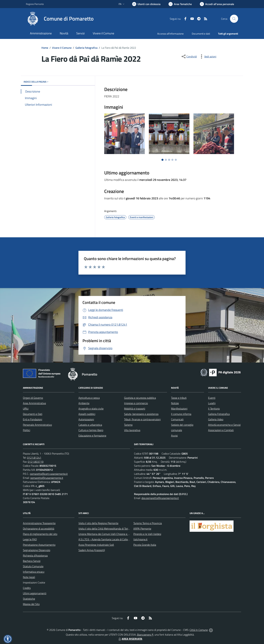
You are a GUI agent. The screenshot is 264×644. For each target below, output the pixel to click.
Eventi (212, 398)
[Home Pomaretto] (60, 19)
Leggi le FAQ (30, 539)
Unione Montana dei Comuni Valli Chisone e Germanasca (110, 534)
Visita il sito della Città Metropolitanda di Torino (105, 529)
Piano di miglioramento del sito (40, 534)
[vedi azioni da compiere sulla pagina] (208, 56)
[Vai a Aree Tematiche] (180, 4)
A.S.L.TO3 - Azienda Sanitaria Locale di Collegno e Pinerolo (111, 539)
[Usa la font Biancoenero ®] (146, 4)
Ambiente (84, 403)
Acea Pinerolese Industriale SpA (96, 545)
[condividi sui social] (189, 56)
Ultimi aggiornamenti (35, 593)
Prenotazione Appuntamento (39, 545)
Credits (27, 588)
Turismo (128, 425)
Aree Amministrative (34, 403)
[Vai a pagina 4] (172, 160)
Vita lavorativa (132, 430)
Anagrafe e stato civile (91, 409)
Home (45, 48)
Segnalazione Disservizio (37, 550)
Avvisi (174, 436)
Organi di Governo (33, 398)
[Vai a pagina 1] (162, 160)
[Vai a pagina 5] (176, 160)
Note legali (29, 577)
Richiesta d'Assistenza (35, 556)
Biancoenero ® (145, 635)
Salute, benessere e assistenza (141, 414)
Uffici (26, 409)
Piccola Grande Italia (145, 545)
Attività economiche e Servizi (224, 425)
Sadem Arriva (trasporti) (92, 550)
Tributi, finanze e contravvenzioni (142, 419)
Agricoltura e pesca (89, 398)
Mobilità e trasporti (135, 409)
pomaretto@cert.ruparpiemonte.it (49, 474)
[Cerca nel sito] (234, 19)
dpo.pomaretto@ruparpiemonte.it (160, 498)
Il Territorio (214, 409)
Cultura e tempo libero (91, 430)
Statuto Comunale (33, 566)
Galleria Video (216, 419)
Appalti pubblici (87, 414)
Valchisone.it (140, 539)
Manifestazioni (179, 409)
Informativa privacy (34, 572)
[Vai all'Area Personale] (217, 4)
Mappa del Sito (31, 604)
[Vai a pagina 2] (166, 160)
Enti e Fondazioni (32, 419)
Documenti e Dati (33, 414)
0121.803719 (36, 462)
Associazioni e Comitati (221, 430)
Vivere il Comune (62, 48)
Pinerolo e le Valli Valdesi (147, 534)
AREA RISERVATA (130, 639)
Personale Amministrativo (37, 425)
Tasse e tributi (179, 398)
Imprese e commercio (136, 403)
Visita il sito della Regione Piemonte (98, 523)
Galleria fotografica (86, 48)
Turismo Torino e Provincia (148, 523)
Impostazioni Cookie (34, 582)
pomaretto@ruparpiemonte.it (47, 478)
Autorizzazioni (86, 419)
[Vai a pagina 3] (169, 160)
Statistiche (29, 599)
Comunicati (177, 419)
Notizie (175, 403)
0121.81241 (34, 458)
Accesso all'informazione (170, 34)
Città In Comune (199, 630)
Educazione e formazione (92, 436)
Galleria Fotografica (219, 414)
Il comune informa (181, 414)
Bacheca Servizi (32, 561)
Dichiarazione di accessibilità (39, 529)
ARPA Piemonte (142, 529)
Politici (27, 430)
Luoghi (212, 403)
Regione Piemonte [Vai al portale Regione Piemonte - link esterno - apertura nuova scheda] (35, 4)
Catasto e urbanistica (90, 425)
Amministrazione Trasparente (39, 523)
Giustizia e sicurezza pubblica (140, 398)
